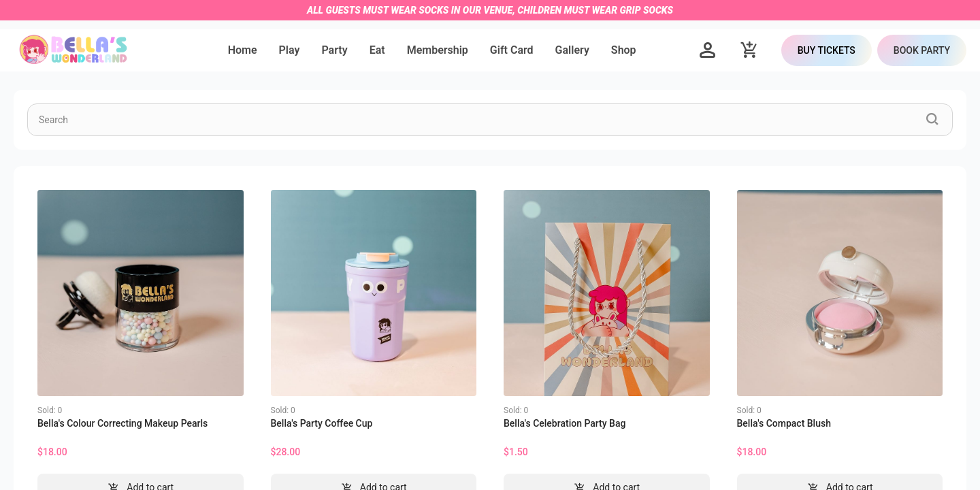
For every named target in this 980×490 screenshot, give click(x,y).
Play (290, 50)
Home (243, 50)
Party (334, 50)
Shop (624, 50)
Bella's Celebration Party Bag (565, 423)
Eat (377, 50)
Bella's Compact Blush (784, 423)
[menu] (432, 50)
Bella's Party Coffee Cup (322, 423)
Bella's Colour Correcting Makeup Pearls (122, 423)
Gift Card (512, 50)
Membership (438, 50)
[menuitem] (243, 51)
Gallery (572, 50)
